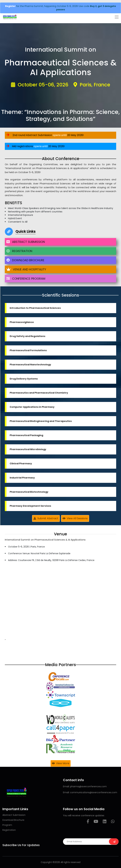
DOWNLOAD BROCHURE (25, 260)
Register (11, 6)
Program (7, 825)
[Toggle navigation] (117, 17)
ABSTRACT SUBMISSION (26, 242)
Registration (9, 830)
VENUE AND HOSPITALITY (26, 269)
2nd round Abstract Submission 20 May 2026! (45, 135)
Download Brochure (13, 820)
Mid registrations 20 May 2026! (36, 146)
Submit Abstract (46, 518)
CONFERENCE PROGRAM (26, 279)
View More (61, 763)
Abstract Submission (14, 815)
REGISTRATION (19, 251)
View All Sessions (75, 518)
